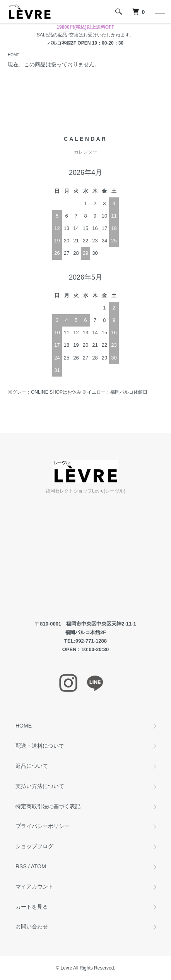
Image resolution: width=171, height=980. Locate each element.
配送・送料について (40, 746)
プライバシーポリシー (43, 826)
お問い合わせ (32, 926)
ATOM (38, 866)
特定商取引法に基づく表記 (48, 806)
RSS (21, 866)
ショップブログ (34, 846)
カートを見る (32, 907)
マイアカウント (34, 887)
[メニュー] (159, 12)
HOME (14, 55)
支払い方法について (40, 786)
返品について (32, 766)
